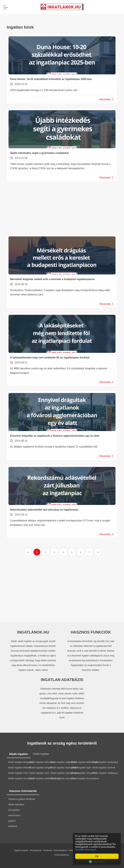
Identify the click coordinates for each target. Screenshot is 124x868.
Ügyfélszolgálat (21, 850)
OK (97, 856)
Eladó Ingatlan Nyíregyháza (64, 768)
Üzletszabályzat (62, 855)
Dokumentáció (60, 850)
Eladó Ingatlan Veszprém (84, 773)
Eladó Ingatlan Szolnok (104, 768)
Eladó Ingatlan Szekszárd (105, 762)
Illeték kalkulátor (16, 805)
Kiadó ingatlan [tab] (41, 754)
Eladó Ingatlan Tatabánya (105, 773)
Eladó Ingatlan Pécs (18, 773)
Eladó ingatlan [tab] (19, 754)
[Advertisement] (62, 209)
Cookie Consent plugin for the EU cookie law (97, 862)
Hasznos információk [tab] (23, 791)
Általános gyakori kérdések (22, 799)
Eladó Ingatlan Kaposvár (63, 778)
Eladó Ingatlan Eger (81, 768)
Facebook (48, 850)
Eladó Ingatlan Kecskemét (21, 778)
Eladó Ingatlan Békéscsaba (85, 762)
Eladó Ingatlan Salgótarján (64, 762)
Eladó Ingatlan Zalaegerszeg (65, 773)
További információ (86, 850)
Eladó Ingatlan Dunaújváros (85, 778)
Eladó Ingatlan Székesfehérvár (45, 778)
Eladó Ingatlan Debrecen (42, 762)
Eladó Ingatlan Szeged (41, 768)
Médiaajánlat (36, 850)
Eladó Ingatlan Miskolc (20, 768)
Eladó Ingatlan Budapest (21, 762)
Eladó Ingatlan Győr (39, 773)
